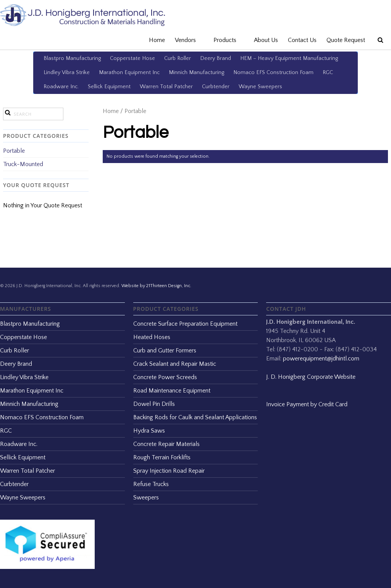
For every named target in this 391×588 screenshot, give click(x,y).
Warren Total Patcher (166, 87)
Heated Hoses (152, 337)
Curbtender (216, 87)
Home (157, 40)
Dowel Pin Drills (154, 404)
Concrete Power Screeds (165, 377)
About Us (266, 40)
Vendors (189, 40)
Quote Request (346, 40)
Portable (14, 151)
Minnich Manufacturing (196, 73)
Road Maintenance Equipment (172, 391)
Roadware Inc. (61, 87)
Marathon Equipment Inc (129, 73)
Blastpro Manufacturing (72, 58)
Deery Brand (216, 58)
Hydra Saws (149, 431)
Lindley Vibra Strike (67, 73)
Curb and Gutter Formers (165, 351)
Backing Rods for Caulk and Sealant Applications (195, 417)
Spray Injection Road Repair (169, 471)
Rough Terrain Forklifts (162, 457)
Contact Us (302, 40)
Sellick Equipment (109, 87)
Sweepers (146, 498)
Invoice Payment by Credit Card (307, 404)
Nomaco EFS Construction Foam (273, 73)
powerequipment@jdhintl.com (321, 359)
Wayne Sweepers (260, 87)
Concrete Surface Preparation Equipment (185, 324)
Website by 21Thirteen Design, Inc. (156, 286)
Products (229, 40)
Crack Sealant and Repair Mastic (175, 364)
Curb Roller (178, 58)
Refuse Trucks (151, 484)
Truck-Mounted (23, 164)
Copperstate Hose (132, 58)
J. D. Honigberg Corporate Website (311, 377)
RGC (328, 73)
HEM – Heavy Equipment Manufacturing (289, 58)
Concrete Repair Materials (166, 444)
